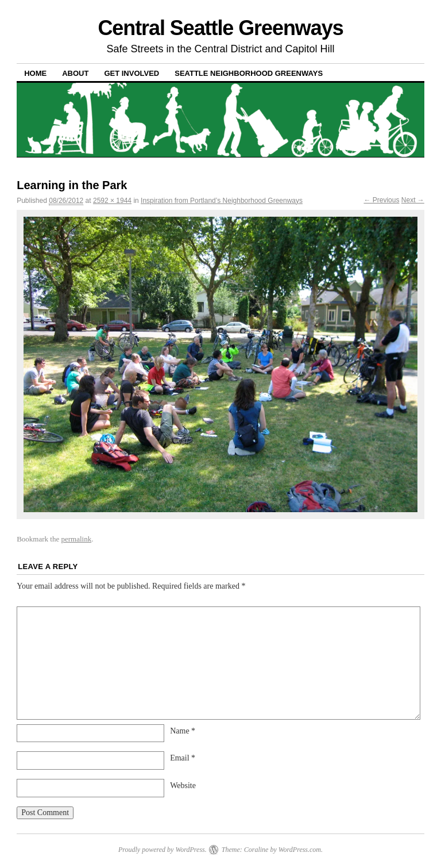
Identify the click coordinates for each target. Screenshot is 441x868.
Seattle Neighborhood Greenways (249, 73)
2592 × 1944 (112, 201)
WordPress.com (300, 850)
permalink (76, 539)
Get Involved (131, 73)
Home (35, 73)
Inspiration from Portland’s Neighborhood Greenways (222, 201)
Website (183, 786)
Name (183, 731)
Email (183, 758)
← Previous (381, 200)
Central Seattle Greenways (220, 28)
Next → (413, 200)
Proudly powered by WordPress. (163, 850)
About (75, 73)
